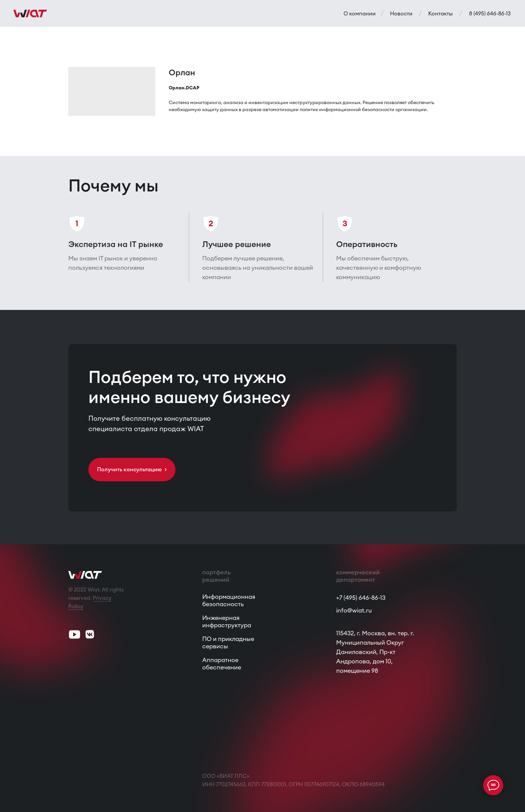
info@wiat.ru (354, 610)
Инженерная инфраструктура (227, 621)
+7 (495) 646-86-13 (361, 598)
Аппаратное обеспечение (222, 664)
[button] (132, 470)
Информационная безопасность (229, 600)
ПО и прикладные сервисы (228, 642)
